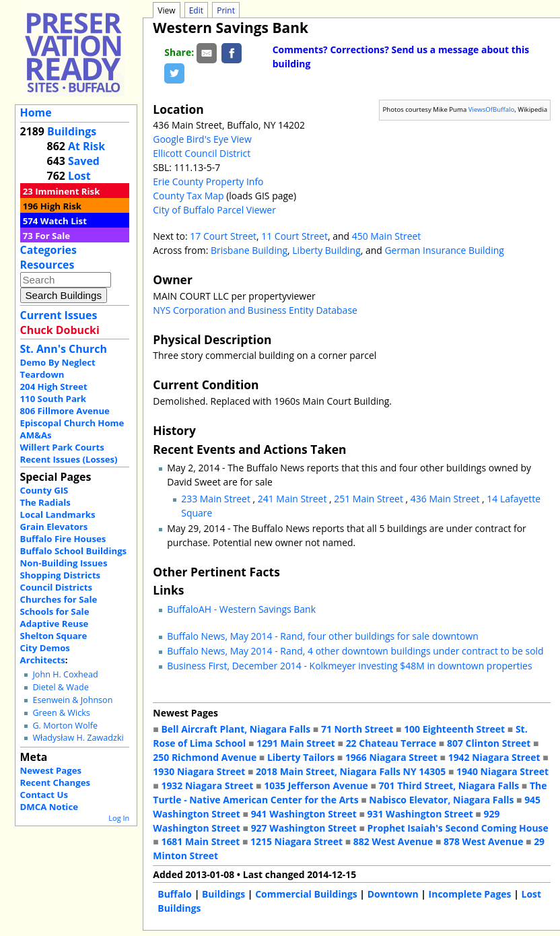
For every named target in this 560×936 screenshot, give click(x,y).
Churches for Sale (59, 599)
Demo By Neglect (58, 362)
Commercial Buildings (306, 894)
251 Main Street (370, 499)
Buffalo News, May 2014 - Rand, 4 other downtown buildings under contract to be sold (355, 651)
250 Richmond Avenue (205, 757)
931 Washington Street (420, 814)
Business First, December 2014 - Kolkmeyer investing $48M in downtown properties (349, 666)
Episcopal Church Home (72, 423)
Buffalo (175, 894)
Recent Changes (56, 782)
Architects (43, 660)
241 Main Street (293, 499)
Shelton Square (54, 636)
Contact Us (44, 795)
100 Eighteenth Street (454, 729)
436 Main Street (446, 499)
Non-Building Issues (64, 563)
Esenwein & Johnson (72, 700)
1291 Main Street (296, 743)
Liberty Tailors (301, 757)
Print (226, 10)
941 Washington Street (304, 814)
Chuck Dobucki (60, 330)
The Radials (45, 502)
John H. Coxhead (65, 674)
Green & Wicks (61, 713)
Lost (79, 176)
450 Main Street (387, 236)
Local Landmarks (58, 514)
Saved (84, 161)
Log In (119, 818)
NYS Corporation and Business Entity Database (255, 310)
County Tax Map (188, 196)
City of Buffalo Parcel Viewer (214, 210)
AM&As (36, 435)
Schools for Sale (55, 611)
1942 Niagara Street (494, 757)
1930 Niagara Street (199, 771)
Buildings (72, 131)
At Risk (86, 146)
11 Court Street (294, 236)
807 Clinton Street (489, 743)
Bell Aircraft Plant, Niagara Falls (236, 729)
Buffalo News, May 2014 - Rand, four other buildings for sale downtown (323, 636)
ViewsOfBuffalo (492, 109)
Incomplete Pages (470, 894)
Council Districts (56, 587)
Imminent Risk (67, 191)
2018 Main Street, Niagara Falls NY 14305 (351, 771)
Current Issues (59, 315)
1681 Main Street (200, 841)
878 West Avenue (483, 841)
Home (36, 112)
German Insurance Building (444, 250)
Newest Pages (51, 770)
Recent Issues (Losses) (69, 459)
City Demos (45, 648)
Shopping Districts (61, 575)
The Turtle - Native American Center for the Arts (350, 793)
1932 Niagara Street (207, 785)
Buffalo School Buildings (74, 551)
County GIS (44, 490)
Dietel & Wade (60, 687)
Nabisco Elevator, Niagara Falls (441, 800)
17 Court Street (223, 236)
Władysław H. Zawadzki (78, 738)
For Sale (53, 236)
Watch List (64, 221)
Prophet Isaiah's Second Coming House (458, 828)
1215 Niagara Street (296, 841)
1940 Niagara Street (502, 771)
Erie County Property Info (208, 181)
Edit (196, 10)
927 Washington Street (304, 828)
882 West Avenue (393, 841)
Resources (47, 265)
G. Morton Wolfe (65, 726)
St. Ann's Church (64, 349)
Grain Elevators (54, 527)
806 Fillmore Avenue (65, 411)
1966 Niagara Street (391, 757)
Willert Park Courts (62, 447)
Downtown (393, 894)
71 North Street (357, 729)
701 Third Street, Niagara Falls (449, 785)
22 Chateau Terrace (391, 743)
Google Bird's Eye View (202, 139)
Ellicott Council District (202, 153)
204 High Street (54, 387)
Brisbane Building (249, 250)
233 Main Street (217, 499)
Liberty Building (326, 250)
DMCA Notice (49, 807)
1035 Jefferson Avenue (316, 785)
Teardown (42, 374)
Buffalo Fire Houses (63, 539)
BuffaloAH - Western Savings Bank (241, 609)
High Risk (61, 206)
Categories (48, 250)
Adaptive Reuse (55, 624)
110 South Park (54, 399)
